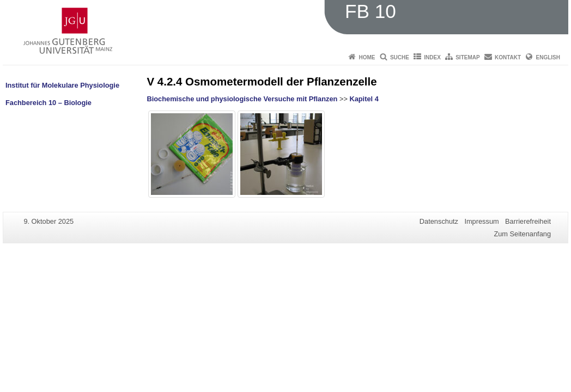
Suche (400, 57)
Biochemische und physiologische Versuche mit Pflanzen (242, 99)
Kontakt (508, 57)
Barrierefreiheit (528, 221)
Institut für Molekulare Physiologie (62, 85)
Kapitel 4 (364, 99)
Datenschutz (439, 221)
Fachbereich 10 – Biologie (48, 103)
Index (432, 57)
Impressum (481, 221)
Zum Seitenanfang (522, 234)
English (548, 57)
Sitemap (467, 57)
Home (367, 57)
